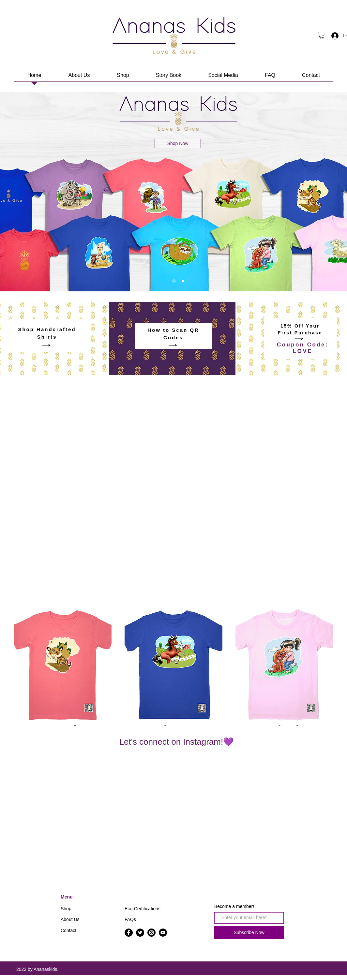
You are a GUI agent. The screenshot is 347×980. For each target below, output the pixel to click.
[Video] (183, 281)
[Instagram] (151, 933)
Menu (67, 897)
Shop (66, 909)
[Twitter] (140, 933)
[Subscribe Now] (249, 933)
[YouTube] (163, 933)
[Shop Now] (178, 144)
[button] (322, 35)
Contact (68, 930)
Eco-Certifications (143, 909)
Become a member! (234, 906)
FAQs (130, 919)
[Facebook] (129, 933)
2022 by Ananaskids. (37, 969)
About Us (70, 919)
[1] (174, 281)
